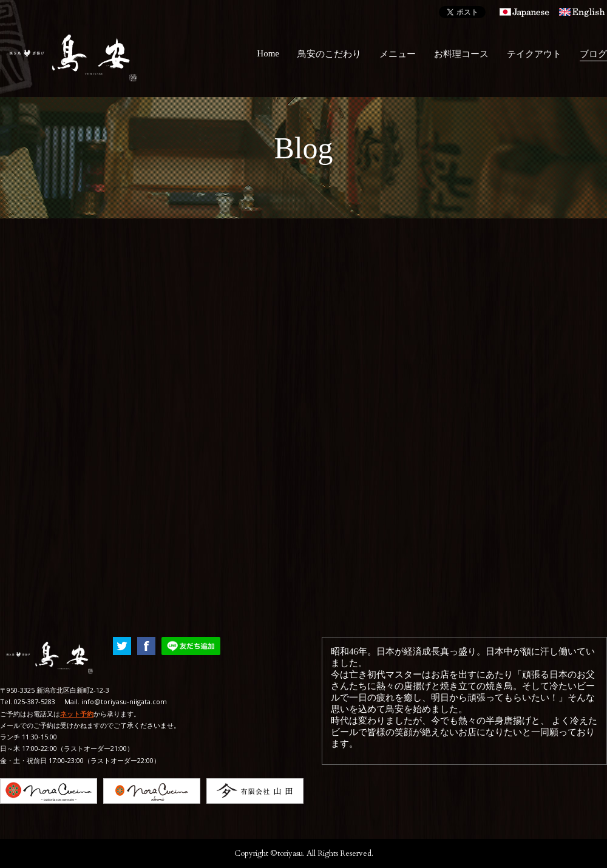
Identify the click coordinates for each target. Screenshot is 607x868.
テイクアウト (534, 54)
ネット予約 (77, 714)
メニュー (398, 54)
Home (268, 53)
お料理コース (461, 54)
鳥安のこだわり (329, 54)
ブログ (593, 54)
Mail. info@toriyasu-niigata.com (116, 701)
